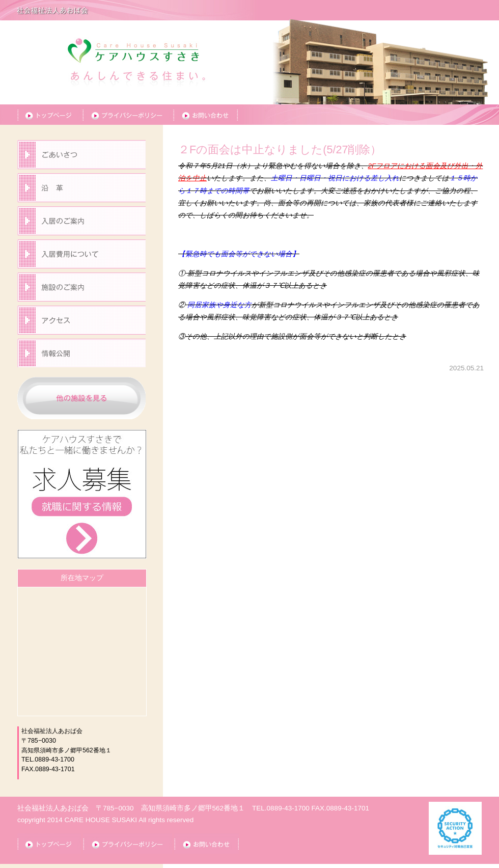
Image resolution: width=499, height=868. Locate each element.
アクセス (81, 322)
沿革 (81, 190)
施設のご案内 (81, 289)
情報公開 (81, 355)
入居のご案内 (81, 223)
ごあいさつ (81, 157)
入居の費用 (81, 256)
